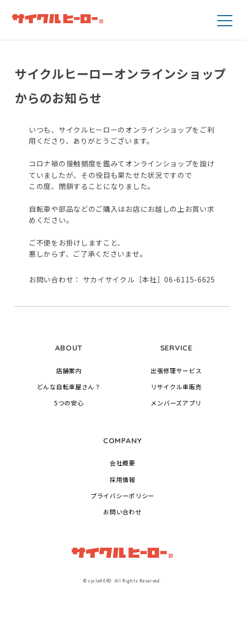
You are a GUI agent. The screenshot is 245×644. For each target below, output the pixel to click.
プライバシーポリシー (122, 495)
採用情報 (122, 479)
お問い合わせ (122, 512)
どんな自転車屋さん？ (69, 387)
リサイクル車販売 (176, 387)
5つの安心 (69, 403)
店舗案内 (69, 370)
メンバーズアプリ (176, 403)
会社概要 (122, 463)
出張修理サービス (176, 370)
